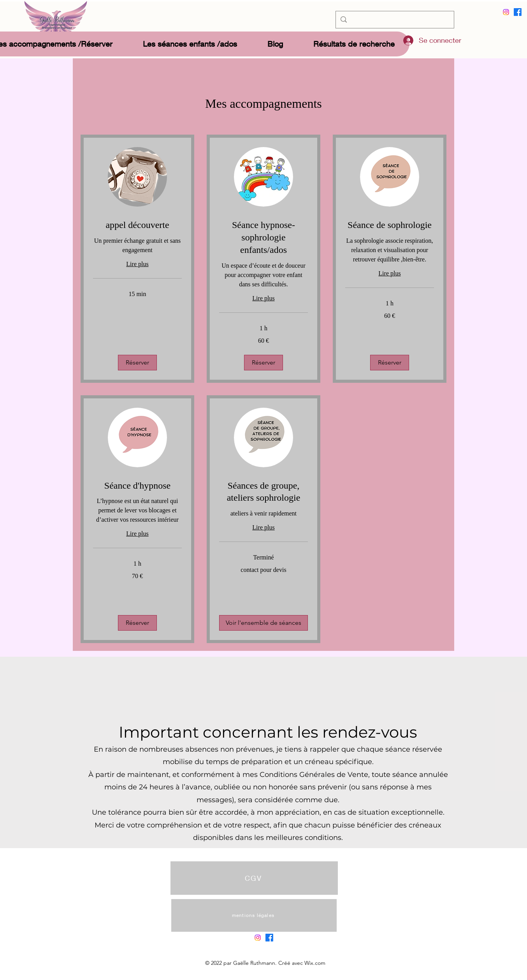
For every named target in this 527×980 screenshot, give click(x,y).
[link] (137, 225)
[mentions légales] (254, 915)
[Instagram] (506, 12)
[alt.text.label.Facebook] (518, 12)
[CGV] (254, 878)
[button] (137, 363)
